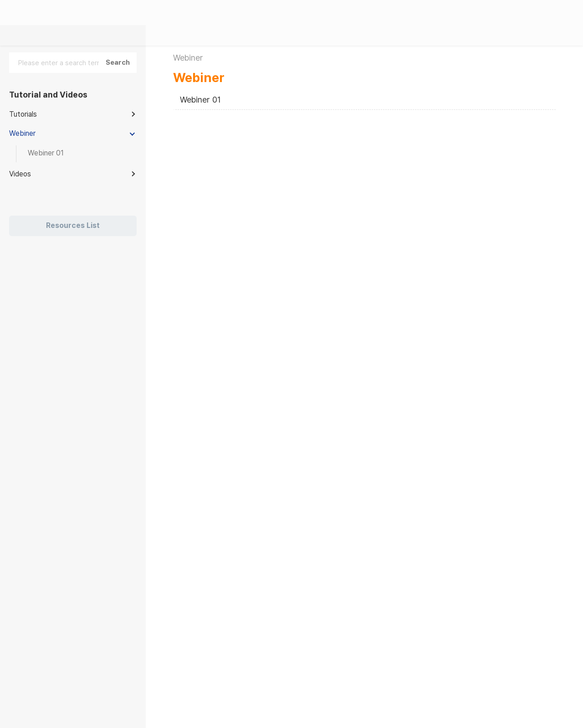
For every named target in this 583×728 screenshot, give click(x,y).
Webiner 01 (200, 100)
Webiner (199, 78)
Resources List (73, 225)
